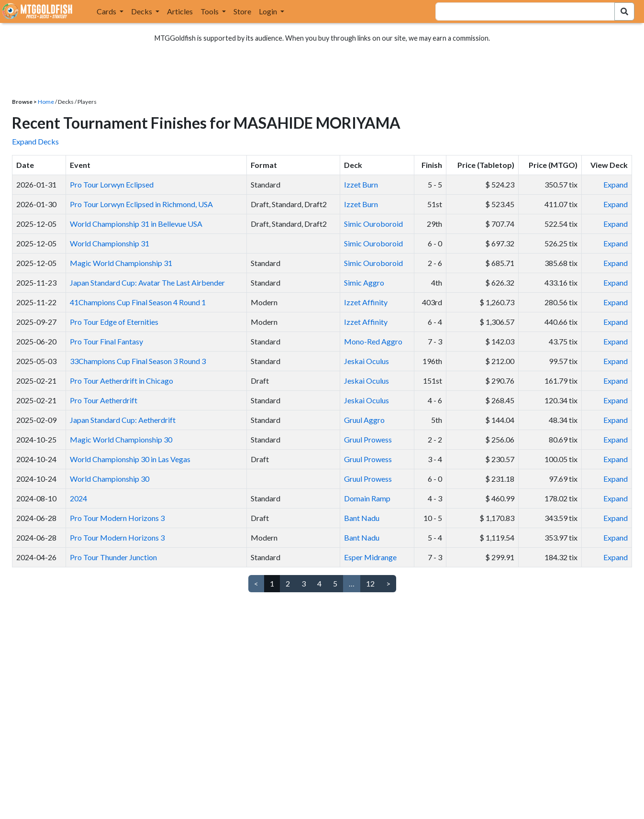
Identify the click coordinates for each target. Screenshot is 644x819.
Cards (107, 11)
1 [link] (272, 583)
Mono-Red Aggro (373, 341)
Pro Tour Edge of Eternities (114, 322)
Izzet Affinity (366, 302)
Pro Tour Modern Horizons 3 (117, 518)
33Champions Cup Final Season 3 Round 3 (138, 361)
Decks (142, 11)
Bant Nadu (362, 518)
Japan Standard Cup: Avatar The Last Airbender (147, 282)
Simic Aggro (364, 282)
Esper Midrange (370, 557)
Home (46, 102)
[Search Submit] (624, 11)
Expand (616, 184)
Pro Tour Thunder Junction (113, 557)
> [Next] (388, 583)
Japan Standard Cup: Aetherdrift (123, 420)
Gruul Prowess (368, 439)
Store (242, 11)
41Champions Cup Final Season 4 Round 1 (138, 302)
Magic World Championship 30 (121, 439)
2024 (78, 498)
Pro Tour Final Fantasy (106, 341)
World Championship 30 (110, 479)
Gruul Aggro (364, 420)
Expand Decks (35, 141)
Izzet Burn (361, 184)
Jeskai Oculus (366, 361)
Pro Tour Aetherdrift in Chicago (122, 381)
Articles (180, 11)
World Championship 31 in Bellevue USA (136, 224)
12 (370, 583)
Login (269, 11)
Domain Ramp (367, 498)
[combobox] (519, 11)
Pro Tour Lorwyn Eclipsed (112, 184)
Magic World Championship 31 (121, 263)
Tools (210, 11)
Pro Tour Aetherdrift (104, 400)
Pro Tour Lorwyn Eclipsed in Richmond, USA (141, 204)
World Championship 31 (110, 243)
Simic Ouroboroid (373, 224)
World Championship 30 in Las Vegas (130, 459)
